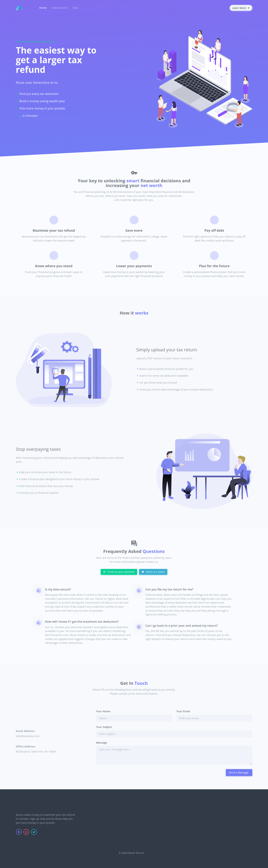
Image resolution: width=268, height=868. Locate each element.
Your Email (183, 711)
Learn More (241, 8)
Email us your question (119, 572)
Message (102, 743)
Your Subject (104, 727)
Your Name (103, 711)
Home (43, 8)
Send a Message (238, 772)
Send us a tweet (153, 572)
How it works (60, 8)
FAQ (75, 8)
